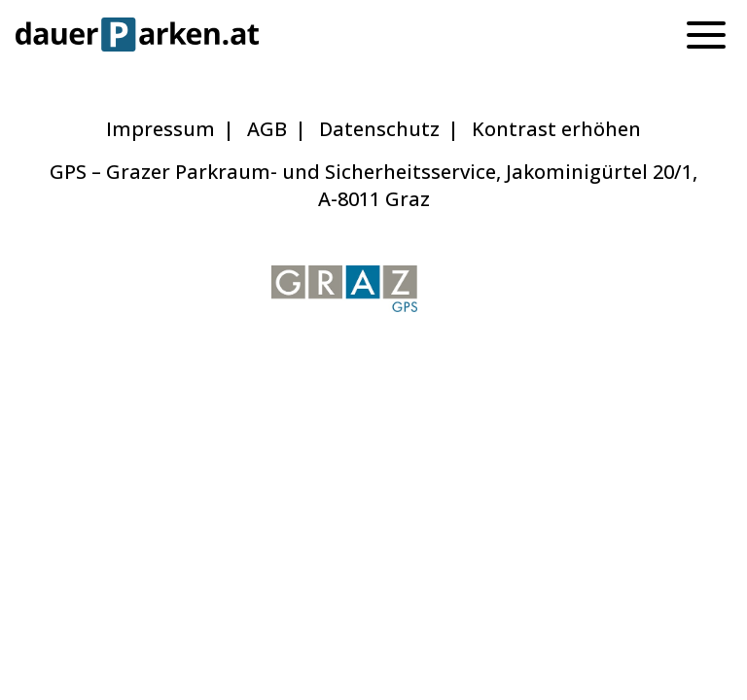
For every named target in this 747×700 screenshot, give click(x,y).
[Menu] (706, 34)
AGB (267, 129)
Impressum (160, 129)
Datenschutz (379, 129)
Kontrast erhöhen (556, 129)
